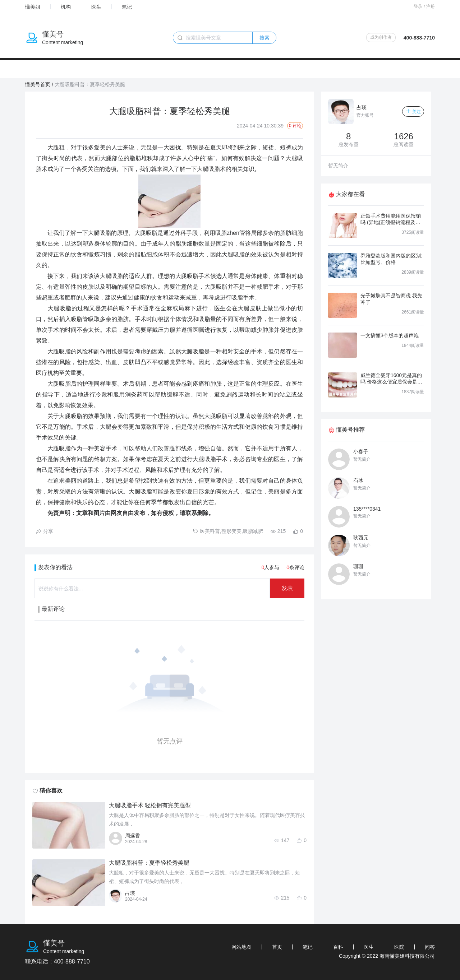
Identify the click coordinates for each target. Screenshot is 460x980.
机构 (66, 7)
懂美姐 (33, 7)
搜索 (264, 38)
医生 (96, 7)
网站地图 (241, 947)
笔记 (127, 7)
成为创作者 (381, 37)
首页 (277, 947)
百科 (338, 947)
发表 (287, 588)
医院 (399, 947)
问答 (430, 947)
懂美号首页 (38, 84)
